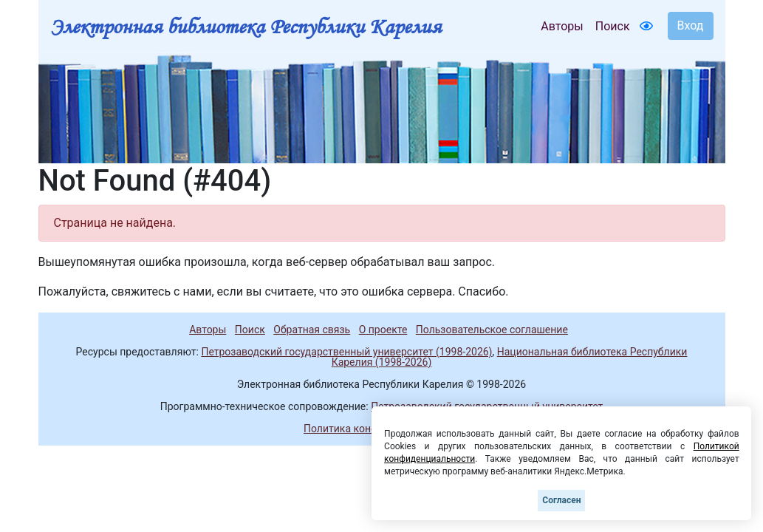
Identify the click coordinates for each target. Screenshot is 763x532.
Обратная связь (312, 330)
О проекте (383, 330)
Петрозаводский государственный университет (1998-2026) (346, 352)
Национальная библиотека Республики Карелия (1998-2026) (510, 357)
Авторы (562, 26)
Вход (691, 25)
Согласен (561, 500)
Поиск (613, 26)
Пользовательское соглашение (492, 330)
